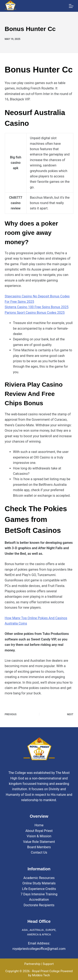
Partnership (32, 964)
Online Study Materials (39, 883)
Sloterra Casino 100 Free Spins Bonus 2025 (37, 307)
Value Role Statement (39, 842)
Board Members (39, 847)
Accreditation (39, 900)
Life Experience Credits (39, 889)
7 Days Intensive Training (39, 894)
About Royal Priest (39, 831)
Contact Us (39, 852)
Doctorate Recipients (39, 905)
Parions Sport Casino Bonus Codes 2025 (35, 313)
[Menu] (71, 6)
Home (39, 825)
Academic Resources (39, 878)
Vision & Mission (39, 836)
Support (48, 964)
